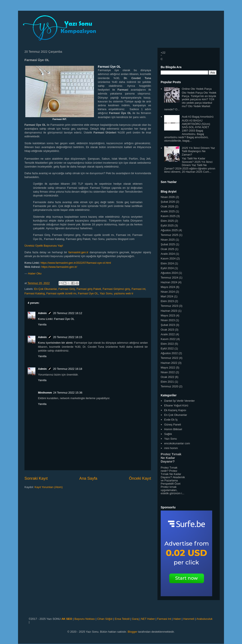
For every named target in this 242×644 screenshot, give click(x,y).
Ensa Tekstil (122, 619)
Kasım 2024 (168, 258)
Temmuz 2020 (169, 386)
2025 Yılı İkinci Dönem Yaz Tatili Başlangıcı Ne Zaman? (198, 151)
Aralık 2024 (168, 254)
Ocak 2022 (167, 377)
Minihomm (45, 393)
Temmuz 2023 (169, 306)
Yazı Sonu (106, 293)
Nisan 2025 (168, 240)
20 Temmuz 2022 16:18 (68, 369)
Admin (42, 313)
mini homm (171, 448)
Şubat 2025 (168, 244)
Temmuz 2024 (169, 278)
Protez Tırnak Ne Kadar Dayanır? (171, 458)
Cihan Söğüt (105, 619)
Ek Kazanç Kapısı (175, 410)
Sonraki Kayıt (36, 478)
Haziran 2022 (169, 363)
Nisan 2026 (168, 197)
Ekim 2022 (167, 344)
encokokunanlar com (177, 443)
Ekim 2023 (167, 301)
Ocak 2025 (167, 249)
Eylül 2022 (167, 348)
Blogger (132, 632)
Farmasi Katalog (35, 293)
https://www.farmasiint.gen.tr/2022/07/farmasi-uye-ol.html (76, 263)
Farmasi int (138, 289)
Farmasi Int (164, 619)
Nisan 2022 (168, 372)
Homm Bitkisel (173, 429)
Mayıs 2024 (168, 287)
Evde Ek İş (171, 420)
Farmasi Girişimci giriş (116, 289)
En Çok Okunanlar (46, 289)
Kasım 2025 (168, 216)
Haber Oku (35, 273)
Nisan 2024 (168, 292)
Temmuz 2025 (169, 235)
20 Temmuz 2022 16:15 (68, 337)
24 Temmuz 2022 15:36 (68, 393)
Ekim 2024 (167, 263)
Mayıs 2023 (168, 315)
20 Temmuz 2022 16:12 (68, 313)
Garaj (135, 619)
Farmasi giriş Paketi (89, 289)
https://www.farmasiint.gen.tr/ (59, 267)
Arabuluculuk (204, 619)
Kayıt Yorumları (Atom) (49, 487)
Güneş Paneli (172, 425)
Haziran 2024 (169, 282)
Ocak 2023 (167, 330)
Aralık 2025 (168, 211)
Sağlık (168, 434)
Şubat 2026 (168, 202)
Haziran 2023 (169, 311)
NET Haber (148, 619)
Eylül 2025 (167, 225)
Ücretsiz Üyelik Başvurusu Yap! (44, 246)
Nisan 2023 (168, 320)
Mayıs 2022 (168, 368)
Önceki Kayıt (140, 478)
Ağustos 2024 (169, 273)
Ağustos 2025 (169, 230)
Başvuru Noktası (85, 619)
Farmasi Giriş (67, 289)
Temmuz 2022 (169, 358)
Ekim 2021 (167, 382)
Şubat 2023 (168, 325)
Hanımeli (189, 619)
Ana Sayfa (88, 478)
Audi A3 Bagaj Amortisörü (197, 117)
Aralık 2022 (168, 334)
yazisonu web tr (124, 293)
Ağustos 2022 (169, 353)
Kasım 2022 (168, 339)
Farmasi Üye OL (88, 293)
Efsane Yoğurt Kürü (176, 405)
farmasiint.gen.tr (78, 252)
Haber (177, 619)
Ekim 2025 (167, 221)
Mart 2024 (167, 296)
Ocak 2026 (167, 206)
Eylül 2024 (167, 268)
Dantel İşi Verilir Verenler (179, 401)
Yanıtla (42, 324)
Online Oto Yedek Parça (197, 89)
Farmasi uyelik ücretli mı (61, 293)
